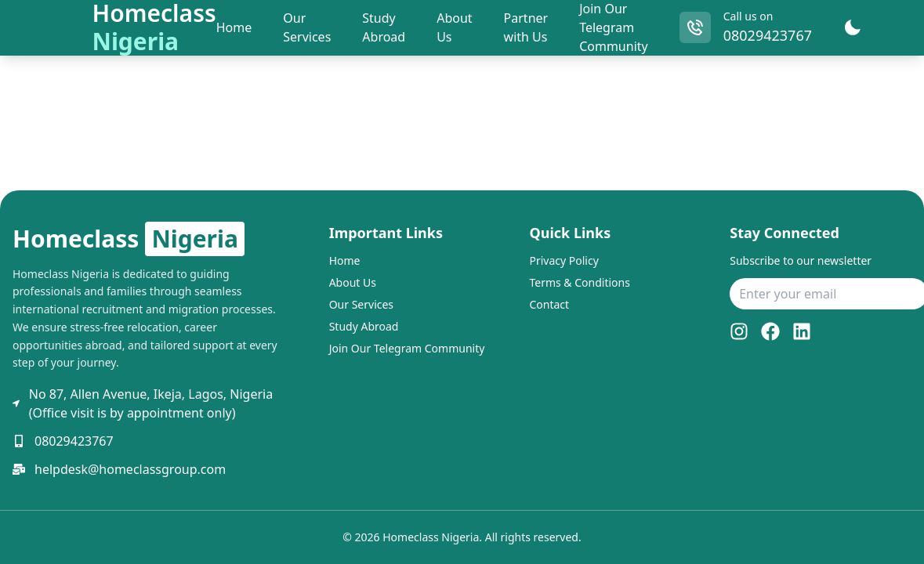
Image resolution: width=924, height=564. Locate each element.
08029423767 (768, 35)
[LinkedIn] (802, 331)
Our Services (361, 304)
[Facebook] (770, 331)
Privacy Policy (563, 260)
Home (345, 260)
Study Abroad (364, 326)
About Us (353, 282)
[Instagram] (739, 331)
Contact (549, 304)
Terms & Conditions (580, 282)
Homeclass (129, 239)
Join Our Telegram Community (614, 27)
